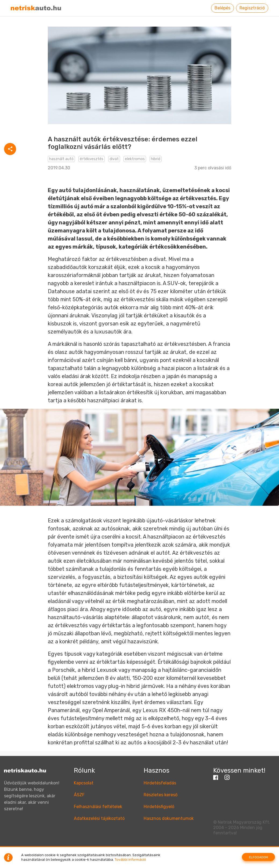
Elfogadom (258, 857)
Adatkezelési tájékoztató (99, 818)
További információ (130, 860)
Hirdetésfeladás (160, 783)
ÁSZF (79, 795)
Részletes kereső (161, 795)
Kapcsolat (84, 783)
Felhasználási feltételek (98, 807)
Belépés (222, 8)
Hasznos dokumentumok (169, 818)
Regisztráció (252, 8)
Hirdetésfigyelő (159, 807)
